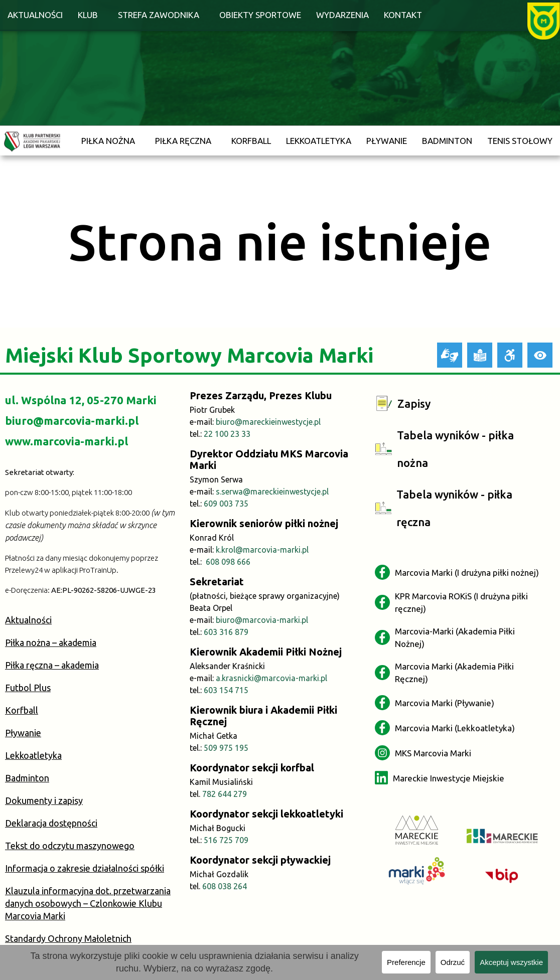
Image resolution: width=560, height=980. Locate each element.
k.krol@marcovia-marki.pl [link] (262, 550)
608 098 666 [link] (228, 562)
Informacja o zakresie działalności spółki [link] (85, 868)
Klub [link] (88, 15)
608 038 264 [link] (225, 886)
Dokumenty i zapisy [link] (44, 800)
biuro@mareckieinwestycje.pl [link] (268, 422)
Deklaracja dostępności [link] (51, 823)
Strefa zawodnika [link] (159, 15)
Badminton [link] (447, 141)
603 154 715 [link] (226, 690)
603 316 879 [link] (226, 632)
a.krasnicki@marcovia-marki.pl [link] (271, 678)
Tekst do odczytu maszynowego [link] (70, 846)
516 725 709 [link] (226, 840)
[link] (544, 20)
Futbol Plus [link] (28, 688)
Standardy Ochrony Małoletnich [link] (68, 938)
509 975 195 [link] (226, 748)
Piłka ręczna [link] (183, 141)
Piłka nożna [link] (108, 141)
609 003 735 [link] (226, 504)
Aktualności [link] (35, 15)
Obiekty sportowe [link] (260, 15)
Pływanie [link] (387, 141)
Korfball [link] (251, 141)
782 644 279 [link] (225, 794)
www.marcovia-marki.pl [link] (66, 441)
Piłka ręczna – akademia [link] (52, 665)
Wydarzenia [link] (342, 15)
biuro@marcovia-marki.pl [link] (72, 421)
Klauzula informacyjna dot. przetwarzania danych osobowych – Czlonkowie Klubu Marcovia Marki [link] (88, 903)
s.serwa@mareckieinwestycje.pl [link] (272, 492)
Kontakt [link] (403, 15)
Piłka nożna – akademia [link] (51, 642)
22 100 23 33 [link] (227, 434)
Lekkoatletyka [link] (319, 141)
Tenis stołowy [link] (520, 141)
